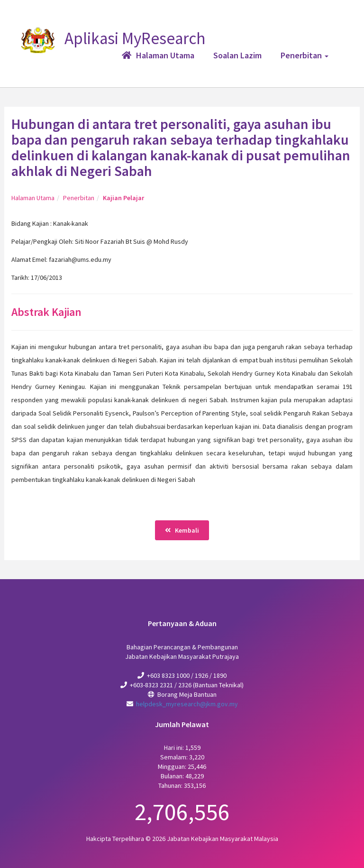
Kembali (182, 530)
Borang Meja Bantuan (187, 694)
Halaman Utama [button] (158, 55)
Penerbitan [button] (305, 55)
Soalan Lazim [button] (237, 55)
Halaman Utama (33, 198)
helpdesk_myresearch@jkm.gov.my (187, 704)
